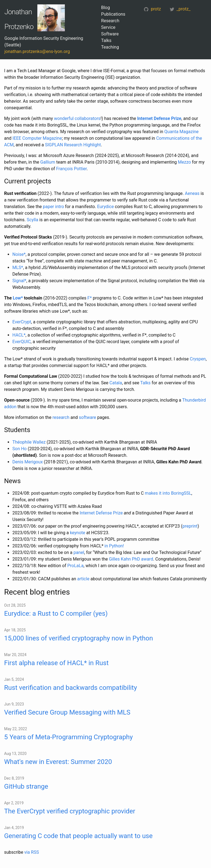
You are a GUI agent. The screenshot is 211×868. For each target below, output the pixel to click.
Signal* (19, 281)
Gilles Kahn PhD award (131, 559)
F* (90, 298)
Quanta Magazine (181, 132)
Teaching (110, 47)
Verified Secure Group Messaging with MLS (67, 712)
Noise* (19, 254)
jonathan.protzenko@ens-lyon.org (37, 51)
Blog (105, 8)
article (83, 579)
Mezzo (184, 162)
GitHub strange (26, 786)
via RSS (31, 852)
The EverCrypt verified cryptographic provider (70, 811)
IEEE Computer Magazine (37, 138)
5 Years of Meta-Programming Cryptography (68, 737)
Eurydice (106, 207)
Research (110, 21)
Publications (113, 14)
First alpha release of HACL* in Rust (56, 663)
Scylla (32, 220)
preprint (190, 526)
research (61, 417)
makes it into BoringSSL (168, 493)
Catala (116, 383)
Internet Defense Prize (159, 118)
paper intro (53, 207)
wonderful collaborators (77, 118)
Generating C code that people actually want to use (78, 836)
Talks (106, 40)
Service (108, 27)
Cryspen (198, 359)
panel (79, 552)
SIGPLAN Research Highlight (73, 145)
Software (110, 34)
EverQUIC (22, 342)
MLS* (18, 268)
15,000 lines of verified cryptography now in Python (79, 638)
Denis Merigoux (28, 462)
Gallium (48, 162)
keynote (77, 533)
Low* (18, 298)
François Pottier (71, 169)
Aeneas (192, 193)
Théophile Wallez (29, 442)
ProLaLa (75, 566)
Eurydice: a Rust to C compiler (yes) (56, 614)
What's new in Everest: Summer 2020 (58, 762)
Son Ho (20, 449)
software (88, 417)
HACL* (19, 335)
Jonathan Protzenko (19, 19)
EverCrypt (22, 322)
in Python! (114, 546)
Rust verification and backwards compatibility (71, 688)
